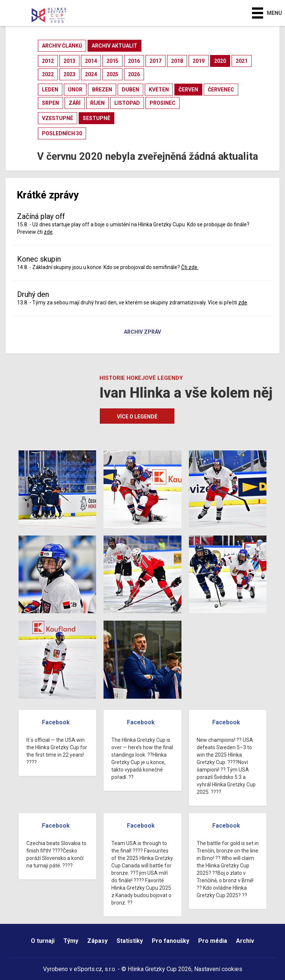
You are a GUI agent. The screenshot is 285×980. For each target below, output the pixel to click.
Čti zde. (190, 267)
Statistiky (130, 941)
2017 (155, 61)
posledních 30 (62, 133)
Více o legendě (137, 417)
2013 (69, 61)
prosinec (163, 103)
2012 (48, 61)
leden (50, 90)
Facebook (56, 722)
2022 (48, 74)
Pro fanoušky (171, 941)
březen (102, 90)
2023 (69, 74)
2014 (91, 61)
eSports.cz (88, 969)
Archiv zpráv (142, 332)
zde (48, 232)
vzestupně (58, 118)
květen (159, 90)
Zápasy (97, 941)
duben (130, 90)
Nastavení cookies (218, 969)
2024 (91, 74)
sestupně (96, 118)
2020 (220, 61)
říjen (97, 103)
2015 (112, 61)
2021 (242, 61)
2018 (177, 61)
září (75, 103)
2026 (134, 74)
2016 (134, 61)
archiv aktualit (114, 46)
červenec (221, 90)
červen (188, 90)
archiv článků (62, 46)
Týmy (71, 941)
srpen (50, 103)
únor (75, 90)
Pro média (213, 941)
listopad (127, 103)
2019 (199, 61)
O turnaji (43, 941)
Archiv (245, 941)
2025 (112, 74)
